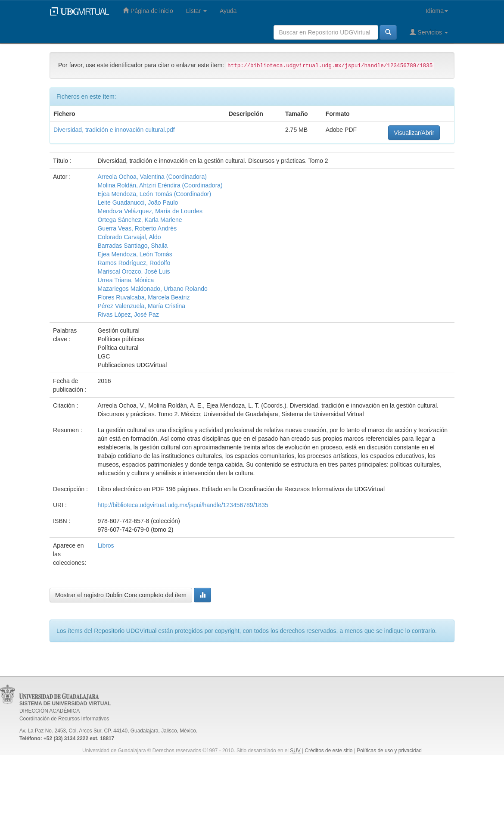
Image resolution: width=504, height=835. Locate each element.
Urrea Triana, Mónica (126, 280)
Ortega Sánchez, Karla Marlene (140, 220)
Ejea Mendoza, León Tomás (135, 254)
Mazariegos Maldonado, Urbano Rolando (152, 289)
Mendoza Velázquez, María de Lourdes (150, 211)
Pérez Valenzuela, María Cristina (141, 306)
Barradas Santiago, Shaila (132, 246)
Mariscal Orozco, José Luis (134, 271)
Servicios (429, 32)
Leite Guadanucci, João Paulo (138, 203)
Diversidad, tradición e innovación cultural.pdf (114, 130)
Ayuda (228, 11)
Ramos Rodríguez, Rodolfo (134, 263)
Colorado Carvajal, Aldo (129, 237)
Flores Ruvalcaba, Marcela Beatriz (143, 297)
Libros (106, 545)
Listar (196, 11)
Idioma (437, 11)
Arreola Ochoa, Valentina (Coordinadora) (152, 177)
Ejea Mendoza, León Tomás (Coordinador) (154, 194)
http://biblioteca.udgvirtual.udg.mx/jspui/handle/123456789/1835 (183, 505)
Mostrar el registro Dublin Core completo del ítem (121, 595)
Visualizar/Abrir (414, 133)
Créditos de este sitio (328, 751)
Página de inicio (148, 11)
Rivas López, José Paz (128, 315)
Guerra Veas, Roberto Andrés (137, 228)
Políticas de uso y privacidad (389, 751)
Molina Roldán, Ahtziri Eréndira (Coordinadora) (160, 185)
